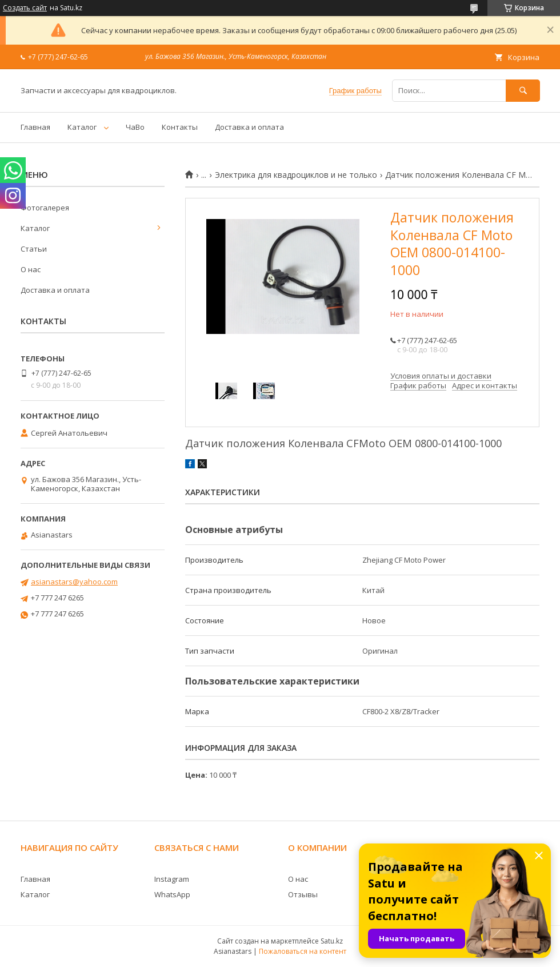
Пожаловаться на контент (303, 951)
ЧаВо (135, 127)
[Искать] (523, 91)
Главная (35, 127)
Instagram (172, 879)
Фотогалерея (45, 208)
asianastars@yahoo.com (74, 582)
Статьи (34, 249)
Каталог (82, 127)
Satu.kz (332, 941)
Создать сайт (25, 8)
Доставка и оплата (249, 127)
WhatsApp (172, 894)
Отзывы (303, 894)
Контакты (180, 127)
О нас (31, 269)
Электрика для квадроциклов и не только (296, 175)
